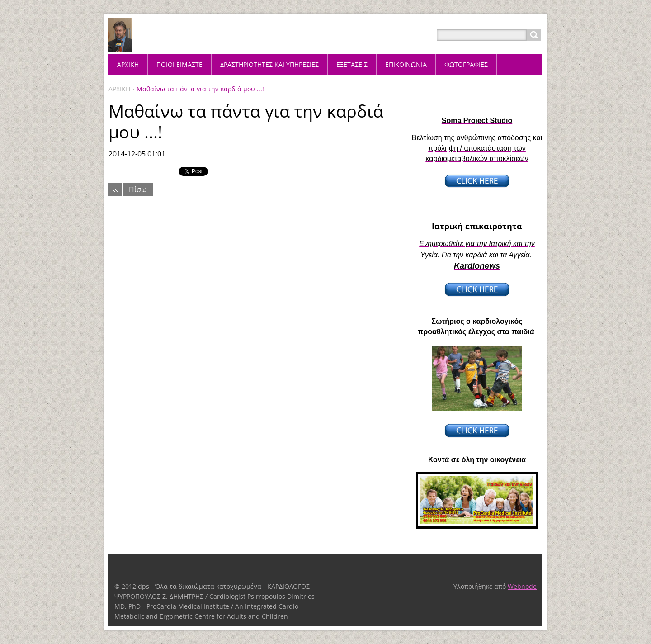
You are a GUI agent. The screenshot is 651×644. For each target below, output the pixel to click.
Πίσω (138, 189)
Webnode (522, 586)
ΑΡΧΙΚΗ (119, 89)
